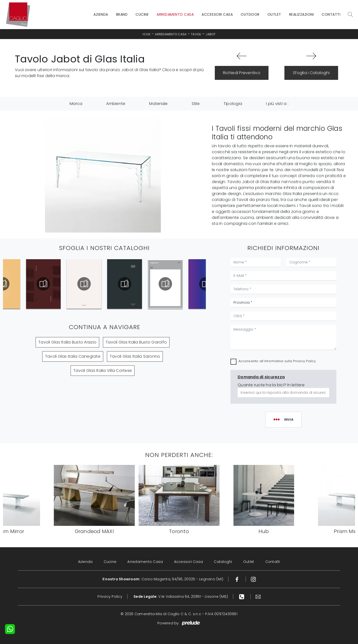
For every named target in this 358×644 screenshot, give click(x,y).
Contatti (331, 14)
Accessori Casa (217, 14)
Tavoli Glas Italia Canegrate (73, 356)
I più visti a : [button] (277, 104)
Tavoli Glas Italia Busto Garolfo (136, 342)
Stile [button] (196, 104)
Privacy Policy (304, 361)
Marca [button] (76, 104)
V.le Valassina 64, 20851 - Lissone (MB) (181, 596)
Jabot (211, 34)
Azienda (101, 14)
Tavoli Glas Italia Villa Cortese (103, 371)
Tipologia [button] (233, 104)
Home (147, 34)
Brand (122, 14)
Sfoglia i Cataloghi (311, 73)
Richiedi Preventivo (242, 73)
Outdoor (250, 14)
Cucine (142, 14)
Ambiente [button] (116, 104)
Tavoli (196, 34)
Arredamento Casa (175, 14)
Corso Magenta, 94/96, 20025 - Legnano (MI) (163, 579)
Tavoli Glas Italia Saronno (135, 356)
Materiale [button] (158, 104)
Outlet (274, 14)
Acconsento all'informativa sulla (277, 361)
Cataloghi (223, 562)
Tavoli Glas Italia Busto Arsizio (67, 342)
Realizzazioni (302, 14)
